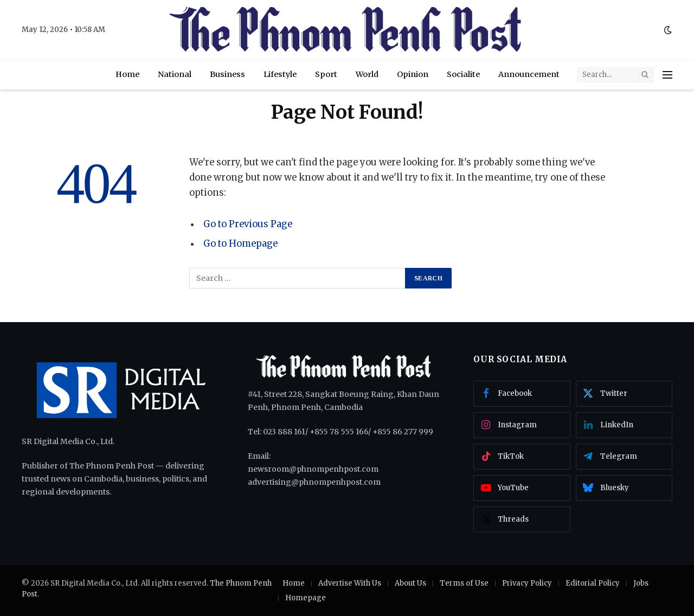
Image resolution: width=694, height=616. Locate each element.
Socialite (463, 74)
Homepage (306, 598)
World (367, 74)
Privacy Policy (527, 583)
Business (227, 74)
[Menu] (667, 75)
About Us (410, 583)
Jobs (641, 583)
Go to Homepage (240, 244)
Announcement (529, 74)
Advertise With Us (350, 583)
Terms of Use (464, 583)
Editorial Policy (593, 583)
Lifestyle (280, 74)
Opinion (413, 74)
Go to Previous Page (248, 224)
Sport (326, 74)
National (175, 74)
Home (127, 74)
